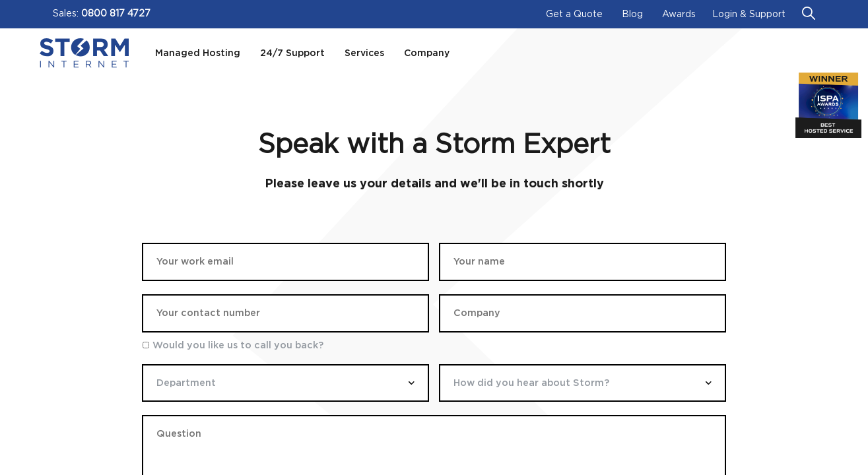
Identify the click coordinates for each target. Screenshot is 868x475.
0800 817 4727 (116, 14)
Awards (679, 15)
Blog (632, 15)
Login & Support (749, 15)
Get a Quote (574, 15)
